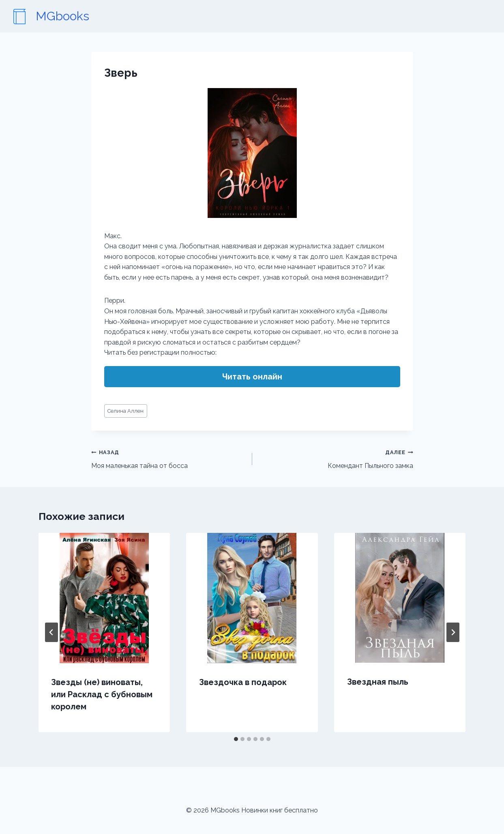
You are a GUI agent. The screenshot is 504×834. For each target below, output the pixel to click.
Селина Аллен (125, 411)
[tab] (236, 739)
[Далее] (453, 632)
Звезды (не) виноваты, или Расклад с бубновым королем (102, 694)
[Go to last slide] (51, 632)
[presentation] (104, 598)
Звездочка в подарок (243, 682)
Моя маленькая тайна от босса (168, 458)
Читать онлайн (252, 377)
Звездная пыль (378, 682)
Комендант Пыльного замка (336, 458)
